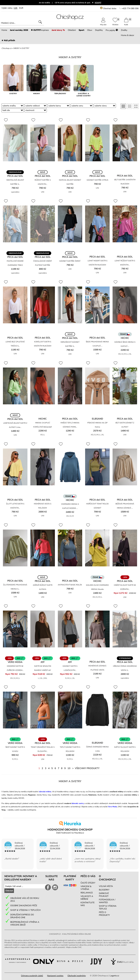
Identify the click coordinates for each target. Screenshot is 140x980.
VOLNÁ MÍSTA (106, 886)
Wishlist (115, 24)
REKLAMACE (87, 893)
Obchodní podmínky (77, 976)
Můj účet (103, 24)
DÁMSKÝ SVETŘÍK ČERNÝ (70, 261)
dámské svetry (78, 803)
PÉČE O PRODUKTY (104, 914)
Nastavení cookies (55, 976)
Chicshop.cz (6, 48)
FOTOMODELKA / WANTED (107, 901)
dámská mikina (45, 792)
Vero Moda (112, 807)
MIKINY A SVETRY (21, 48)
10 (69, 768)
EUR (21, 8)
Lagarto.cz (114, 976)
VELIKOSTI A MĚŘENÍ (87, 898)
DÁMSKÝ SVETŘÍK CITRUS (97, 180)
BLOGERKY (104, 890)
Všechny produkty (87, 768)
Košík (126, 24)
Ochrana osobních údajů (32, 976)
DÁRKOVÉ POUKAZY (104, 895)
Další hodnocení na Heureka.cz (70, 833)
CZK (16, 8)
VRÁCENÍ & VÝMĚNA (86, 888)
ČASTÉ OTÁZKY (88, 883)
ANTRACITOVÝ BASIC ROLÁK (70, 585)
